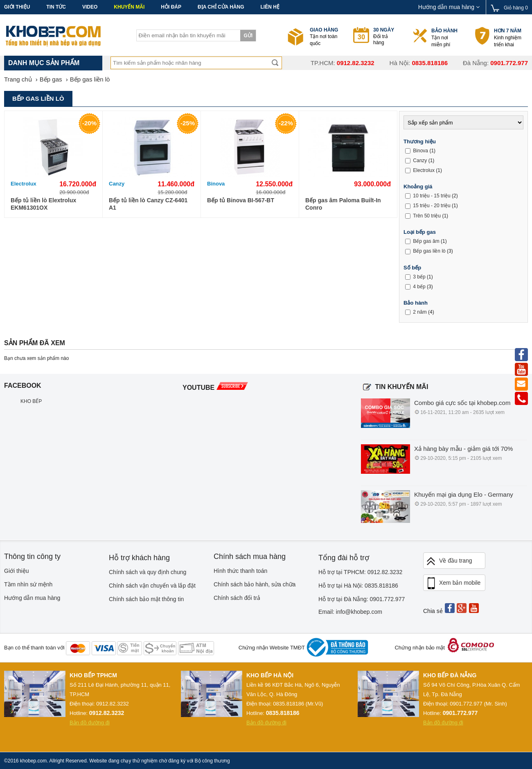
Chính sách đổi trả (237, 598)
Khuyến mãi (129, 7)
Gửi (248, 36)
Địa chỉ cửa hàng (221, 7)
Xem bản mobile (453, 584)
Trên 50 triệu (427, 216)
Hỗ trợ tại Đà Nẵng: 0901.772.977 (362, 599)
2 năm (420, 312)
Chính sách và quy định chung (148, 572)
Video (90, 7)
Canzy (117, 184)
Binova (216, 184)
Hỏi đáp (171, 7)
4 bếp (419, 287)
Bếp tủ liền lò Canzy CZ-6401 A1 (148, 204)
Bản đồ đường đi (90, 723)
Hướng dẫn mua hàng (449, 7)
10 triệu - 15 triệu (432, 196)
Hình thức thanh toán (240, 571)
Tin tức (56, 7)
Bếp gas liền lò (429, 251)
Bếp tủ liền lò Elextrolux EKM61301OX (43, 204)
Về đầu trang (449, 561)
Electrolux (24, 184)
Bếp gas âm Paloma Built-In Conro (343, 204)
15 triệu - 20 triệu (432, 206)
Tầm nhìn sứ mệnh (28, 584)
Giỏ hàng (516, 8)
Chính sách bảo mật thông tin (146, 599)
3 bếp (419, 277)
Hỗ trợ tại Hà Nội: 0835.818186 (358, 586)
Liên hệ (270, 7)
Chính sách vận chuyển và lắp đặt (152, 586)
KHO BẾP (31, 401)
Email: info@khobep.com (350, 612)
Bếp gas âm (426, 241)
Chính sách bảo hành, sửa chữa (255, 584)
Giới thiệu (17, 7)
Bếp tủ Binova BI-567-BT (241, 200)
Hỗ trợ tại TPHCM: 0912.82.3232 (360, 572)
